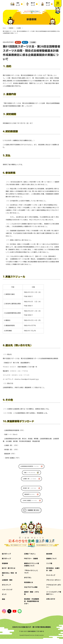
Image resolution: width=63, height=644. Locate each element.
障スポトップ (6, 564)
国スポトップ (6, 559)
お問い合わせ (51, 604)
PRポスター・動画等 (31, 564)
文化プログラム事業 (31, 592)
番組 (3, 604)
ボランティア (6, 590)
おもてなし (28, 583)
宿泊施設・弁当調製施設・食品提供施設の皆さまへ (31, 606)
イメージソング (7, 595)
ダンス (4, 600)
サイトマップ (51, 580)
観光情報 (49, 559)
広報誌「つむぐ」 (30, 559)
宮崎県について (51, 564)
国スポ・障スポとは (9, 573)
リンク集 (49, 568)
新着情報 (5, 568)
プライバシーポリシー (54, 585)
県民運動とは (29, 587)
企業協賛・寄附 (7, 585)
